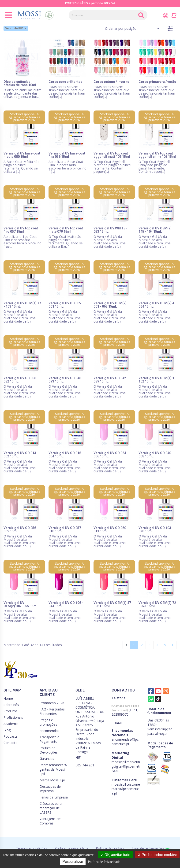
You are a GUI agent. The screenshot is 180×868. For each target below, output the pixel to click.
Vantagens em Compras (51, 821)
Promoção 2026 (52, 703)
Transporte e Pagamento (49, 739)
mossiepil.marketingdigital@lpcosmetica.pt (126, 766)
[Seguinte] (173, 645)
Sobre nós (11, 705)
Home (8, 698)
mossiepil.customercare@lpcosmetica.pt (126, 789)
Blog (7, 730)
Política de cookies (110, 848)
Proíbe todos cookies (157, 855)
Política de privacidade (71, 848)
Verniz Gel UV (16, 28)
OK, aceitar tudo (115, 855)
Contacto (11, 743)
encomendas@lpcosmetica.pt (125, 742)
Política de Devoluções (49, 750)
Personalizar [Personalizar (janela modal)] (73, 862)
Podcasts (11, 736)
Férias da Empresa (54, 797)
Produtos (11, 711)
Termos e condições (32, 848)
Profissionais (13, 717)
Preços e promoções (48, 722)
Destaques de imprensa (50, 789)
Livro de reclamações (148, 848)
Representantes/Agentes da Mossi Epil (53, 769)
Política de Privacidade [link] (104, 862)
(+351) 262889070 (125, 710)
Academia (11, 724)
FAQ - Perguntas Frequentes (52, 711)
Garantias (47, 759)
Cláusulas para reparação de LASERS (51, 808)
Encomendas (49, 731)
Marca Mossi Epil (52, 780)
